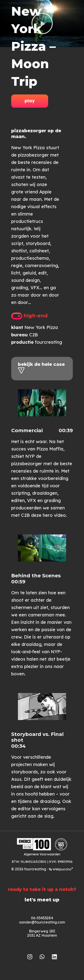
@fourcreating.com (48, 922)
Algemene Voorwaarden (42, 854)
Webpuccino (62, 869)
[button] (42, 403)
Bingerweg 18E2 (41, 933)
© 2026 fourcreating (29, 869)
